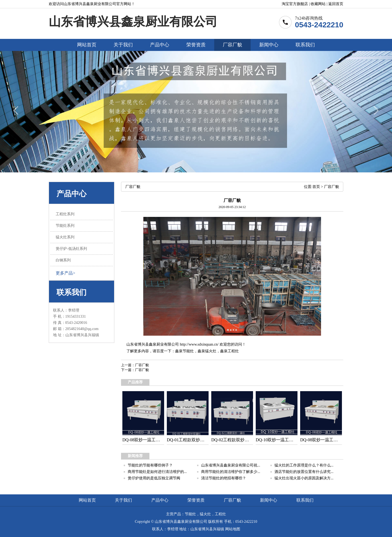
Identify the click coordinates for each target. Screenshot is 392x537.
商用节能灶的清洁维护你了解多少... (231, 472)
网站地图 (233, 529)
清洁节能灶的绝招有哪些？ (224, 478)
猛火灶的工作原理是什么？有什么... (304, 465)
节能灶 (188, 351)
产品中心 (160, 45)
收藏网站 (318, 4)
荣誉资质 (196, 45)
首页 (316, 187)
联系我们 (305, 45)
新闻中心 (269, 45)
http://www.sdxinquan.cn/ (199, 344)
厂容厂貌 (232, 45)
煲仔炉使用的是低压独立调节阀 (154, 478)
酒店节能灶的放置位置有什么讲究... (304, 472)
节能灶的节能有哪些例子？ (150, 465)
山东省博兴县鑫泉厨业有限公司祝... (231, 465)
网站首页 (87, 45)
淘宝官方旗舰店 (295, 4)
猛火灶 (211, 351)
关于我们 (123, 45)
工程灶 (233, 351)
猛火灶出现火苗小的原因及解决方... (304, 478)
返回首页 (336, 4)
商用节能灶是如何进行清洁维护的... (157, 472)
